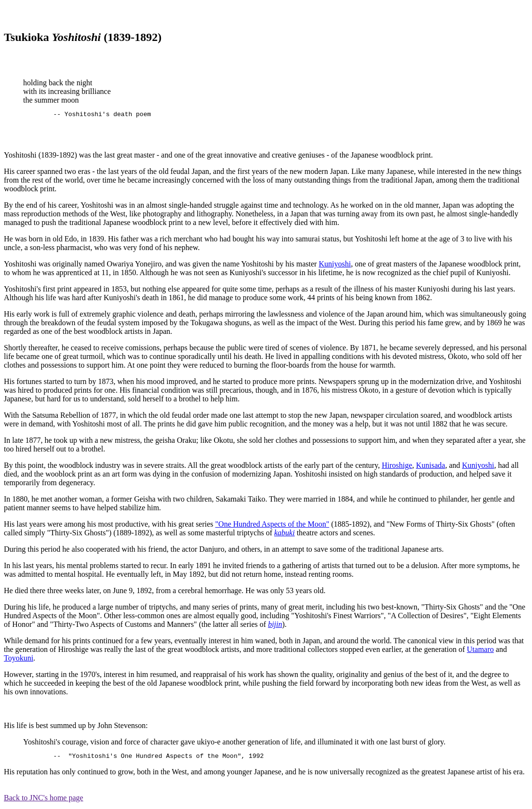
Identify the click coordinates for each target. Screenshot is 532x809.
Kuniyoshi (335, 265)
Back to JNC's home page (44, 801)
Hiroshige (397, 467)
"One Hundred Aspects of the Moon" (273, 525)
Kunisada (430, 467)
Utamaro (480, 651)
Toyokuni (19, 659)
